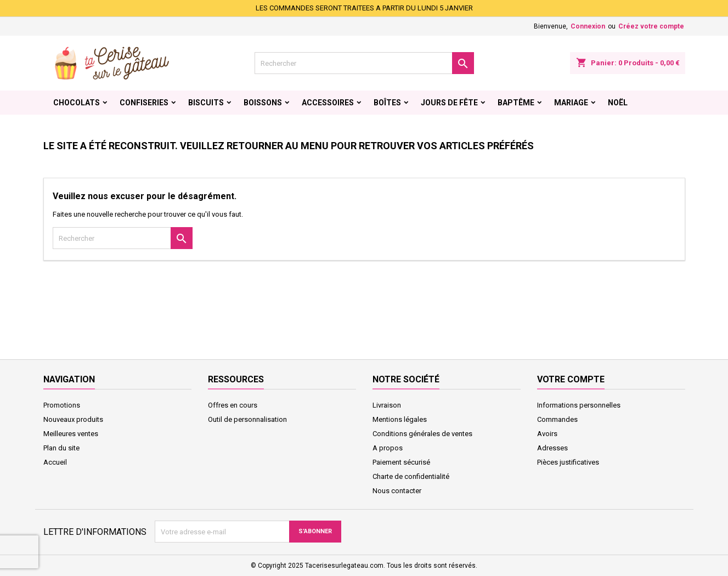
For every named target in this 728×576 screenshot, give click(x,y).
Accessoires (328, 103)
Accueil (55, 462)
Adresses (552, 448)
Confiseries (144, 103)
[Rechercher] (364, 63)
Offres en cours (233, 405)
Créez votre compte (651, 26)
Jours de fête (449, 103)
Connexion (588, 26)
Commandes (557, 419)
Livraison (387, 405)
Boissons (263, 103)
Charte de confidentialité (411, 476)
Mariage (571, 103)
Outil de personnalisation (247, 419)
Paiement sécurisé (401, 462)
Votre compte (571, 379)
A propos (388, 448)
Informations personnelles (579, 405)
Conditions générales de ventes (422, 434)
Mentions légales (400, 419)
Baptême (516, 103)
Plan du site (61, 448)
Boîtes (387, 103)
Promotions (62, 405)
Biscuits (206, 103)
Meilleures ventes (71, 434)
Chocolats (77, 103)
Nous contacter (397, 491)
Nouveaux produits (73, 419)
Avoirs (547, 434)
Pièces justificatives (568, 462)
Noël (618, 103)
